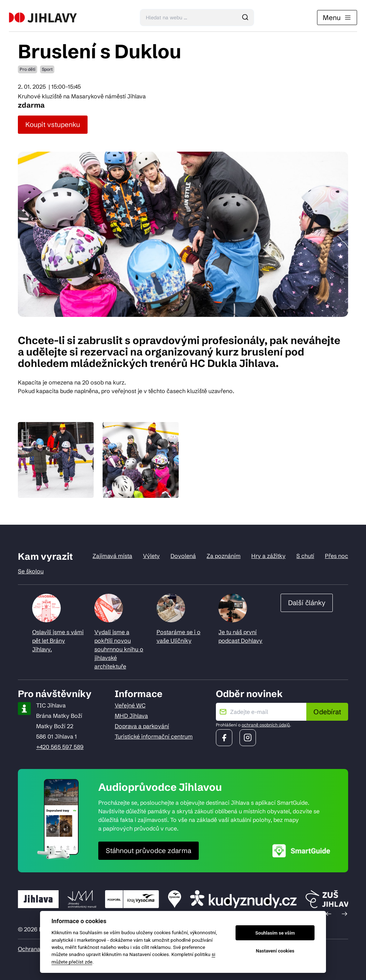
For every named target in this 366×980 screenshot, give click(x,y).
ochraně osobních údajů (266, 725)
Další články (307, 603)
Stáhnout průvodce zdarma (149, 851)
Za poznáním (224, 556)
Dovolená (183, 556)
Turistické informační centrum (154, 736)
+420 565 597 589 (60, 747)
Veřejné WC (130, 705)
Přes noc (337, 556)
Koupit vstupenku (53, 124)
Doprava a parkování (142, 726)
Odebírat (327, 712)
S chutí (305, 556)
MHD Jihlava (131, 716)
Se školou (31, 571)
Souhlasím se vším (275, 933)
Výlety (151, 556)
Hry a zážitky (268, 556)
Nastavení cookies (275, 951)
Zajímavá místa (112, 556)
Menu (337, 18)
